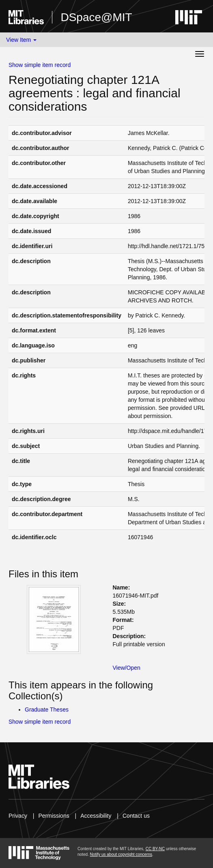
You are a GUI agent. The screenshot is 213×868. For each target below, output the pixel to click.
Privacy (18, 816)
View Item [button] (21, 40)
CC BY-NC (155, 849)
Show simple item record (40, 65)
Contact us (136, 816)
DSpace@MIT (96, 17)
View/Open (127, 668)
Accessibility (96, 816)
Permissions (54, 816)
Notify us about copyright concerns (121, 854)
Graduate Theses (47, 709)
